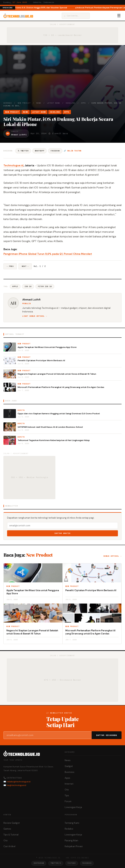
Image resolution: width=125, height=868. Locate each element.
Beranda (8, 103)
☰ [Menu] (119, 16)
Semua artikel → (112, 556)
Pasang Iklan (71, 841)
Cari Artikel (9, 846)
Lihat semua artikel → (35, 316)
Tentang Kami (72, 823)
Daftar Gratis (62, 533)
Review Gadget (12, 823)
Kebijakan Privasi (74, 846)
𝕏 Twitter (23, 151)
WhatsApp (40, 151)
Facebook (55, 151)
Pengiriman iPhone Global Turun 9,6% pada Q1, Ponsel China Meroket (48, 254)
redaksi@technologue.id (18, 782)
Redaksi (69, 829)
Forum (68, 801)
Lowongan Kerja (73, 807)
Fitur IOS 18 (45, 286)
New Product (24, 103)
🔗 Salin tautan (73, 151)
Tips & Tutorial (11, 835)
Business (70, 772)
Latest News (54, 103)
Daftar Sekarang (107, 735)
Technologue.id (13, 165)
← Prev (10, 266)
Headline (70, 103)
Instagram (39, 863)
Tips (67, 796)
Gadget (69, 766)
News (39, 103)
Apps (83, 103)
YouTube (72, 863)
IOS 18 (28, 286)
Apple (15, 286)
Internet (69, 784)
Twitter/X (56, 863)
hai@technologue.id (16, 785)
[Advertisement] (62, 76)
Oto (67, 790)
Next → (25, 266)
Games (7, 829)
